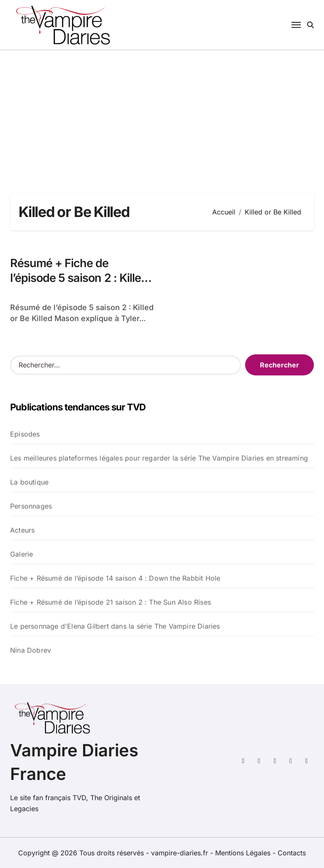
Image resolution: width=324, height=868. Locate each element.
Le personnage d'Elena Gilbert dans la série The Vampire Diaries (115, 626)
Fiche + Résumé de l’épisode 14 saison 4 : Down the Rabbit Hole (115, 578)
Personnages (31, 506)
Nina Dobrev (31, 650)
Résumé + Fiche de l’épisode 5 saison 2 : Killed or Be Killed (79, 278)
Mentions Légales (244, 853)
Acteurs (22, 530)
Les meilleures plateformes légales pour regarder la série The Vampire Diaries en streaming (159, 458)
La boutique (29, 482)
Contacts (292, 853)
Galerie (22, 554)
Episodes (25, 434)
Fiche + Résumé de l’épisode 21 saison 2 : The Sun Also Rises (111, 602)
